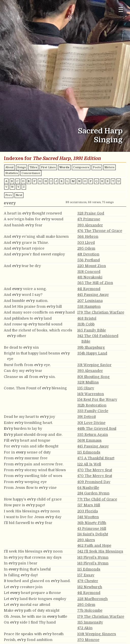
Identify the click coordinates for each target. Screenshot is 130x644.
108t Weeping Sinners (97, 634)
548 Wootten (88, 517)
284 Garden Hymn (93, 493)
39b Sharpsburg (91, 347)
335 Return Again (93, 435)
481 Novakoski (90, 277)
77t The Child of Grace (97, 499)
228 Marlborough (92, 599)
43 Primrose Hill (92, 529)
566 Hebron (88, 236)
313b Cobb (86, 324)
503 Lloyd (86, 243)
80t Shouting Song (94, 377)
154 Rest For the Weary (97, 399)
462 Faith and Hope (94, 545)
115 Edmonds (89, 452)
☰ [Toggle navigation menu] (121, 10)
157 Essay (86, 575)
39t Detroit (87, 417)
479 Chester (88, 581)
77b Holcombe (90, 610)
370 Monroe (88, 640)
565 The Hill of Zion (95, 283)
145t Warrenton (91, 394)
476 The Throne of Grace (100, 231)
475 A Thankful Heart (96, 458)
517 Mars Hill (89, 505)
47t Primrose (89, 219)
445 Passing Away (93, 295)
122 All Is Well (89, 464)
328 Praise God (91, 213)
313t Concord (89, 272)
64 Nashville (88, 488)
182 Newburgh (90, 587)
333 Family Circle (93, 411)
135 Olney (86, 388)
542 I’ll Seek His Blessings (100, 551)
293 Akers (86, 540)
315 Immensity (90, 622)
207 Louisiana (90, 301)
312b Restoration (92, 405)
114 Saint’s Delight (93, 534)
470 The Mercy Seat (95, 470)
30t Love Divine (91, 423)
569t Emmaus (89, 440)
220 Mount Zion (92, 266)
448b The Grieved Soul (97, 428)
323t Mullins (88, 382)
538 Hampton (89, 306)
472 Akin (85, 628)
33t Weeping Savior (94, 365)
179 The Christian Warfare (101, 312)
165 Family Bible (92, 330)
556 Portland (89, 260)
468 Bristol (87, 318)
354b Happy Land (92, 353)
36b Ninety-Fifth (92, 523)
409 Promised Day (94, 482)
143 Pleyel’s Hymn (93, 557)
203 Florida (88, 511)
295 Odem (86, 248)
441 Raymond (89, 289)
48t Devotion (88, 254)
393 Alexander (90, 225)
